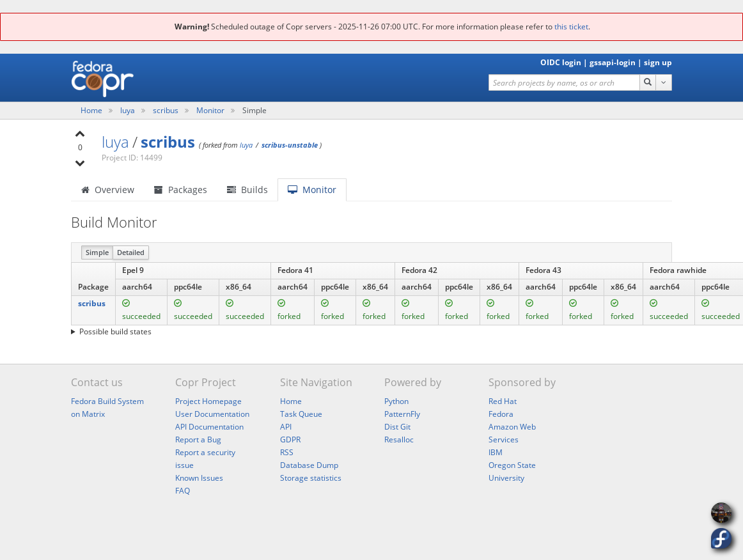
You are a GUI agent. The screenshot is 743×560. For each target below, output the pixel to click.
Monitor (210, 110)
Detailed (131, 252)
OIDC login (561, 62)
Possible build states (115, 331)
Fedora (501, 414)
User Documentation (212, 414)
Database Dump (309, 465)
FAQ (183, 491)
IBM (496, 452)
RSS (287, 452)
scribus (167, 110)
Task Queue (301, 414)
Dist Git (397, 427)
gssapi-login (613, 62)
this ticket (571, 27)
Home (92, 110)
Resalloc (399, 439)
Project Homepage (208, 401)
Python (396, 401)
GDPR (290, 439)
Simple (97, 252)
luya (129, 110)
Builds (247, 190)
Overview (108, 190)
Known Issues (199, 478)
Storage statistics (311, 478)
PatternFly (402, 414)
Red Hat (503, 401)
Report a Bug (198, 439)
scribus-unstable (290, 145)
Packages (181, 190)
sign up (658, 62)
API (286, 427)
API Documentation (209, 427)
